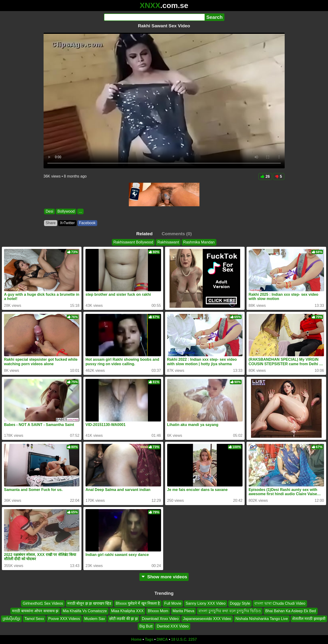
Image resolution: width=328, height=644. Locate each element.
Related (144, 234)
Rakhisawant (168, 242)
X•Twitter (67, 223)
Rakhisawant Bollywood (133, 242)
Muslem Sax (95, 619)
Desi (49, 211)
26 (265, 176)
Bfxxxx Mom (158, 611)
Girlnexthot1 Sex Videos (43, 603)
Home (136, 639)
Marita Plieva (183, 611)
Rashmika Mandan (199, 242)
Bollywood (66, 211)
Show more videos (164, 577)
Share (51, 223)
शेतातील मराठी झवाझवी (309, 619)
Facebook (87, 223)
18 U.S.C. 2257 (184, 639)
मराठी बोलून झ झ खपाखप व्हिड (89, 603)
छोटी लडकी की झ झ (124, 619)
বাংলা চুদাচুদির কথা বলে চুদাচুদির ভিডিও (230, 611)
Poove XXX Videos (64, 619)
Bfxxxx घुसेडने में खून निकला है (138, 603)
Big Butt (146, 626)
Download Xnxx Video (160, 619)
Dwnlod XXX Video (173, 626)
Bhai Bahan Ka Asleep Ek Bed (290, 611)
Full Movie (173, 603)
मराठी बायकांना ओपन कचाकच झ (35, 611)
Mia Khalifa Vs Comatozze (85, 611)
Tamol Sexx (34, 619)
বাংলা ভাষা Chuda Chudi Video (280, 603)
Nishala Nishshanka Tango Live (262, 619)
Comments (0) (177, 234)
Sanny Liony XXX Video (206, 603)
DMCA (162, 639)
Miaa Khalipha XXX (127, 611)
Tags (149, 639)
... (80, 211)
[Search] (154, 17)
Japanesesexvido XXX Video (207, 619)
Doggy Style (240, 603)
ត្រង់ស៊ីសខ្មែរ (11, 619)
